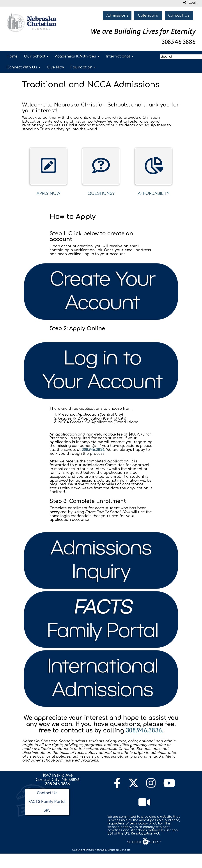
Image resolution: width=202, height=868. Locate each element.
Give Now (55, 67)
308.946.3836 (58, 784)
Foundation (83, 67)
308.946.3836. (93, 450)
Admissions (117, 16)
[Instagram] (151, 786)
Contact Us (179, 16)
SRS (47, 810)
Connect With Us (23, 67)
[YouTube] (169, 786)
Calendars (148, 16)
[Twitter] (133, 786)
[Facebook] (117, 786)
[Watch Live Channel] (144, 805)
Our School (36, 56)
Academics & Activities (77, 56)
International (120, 56)
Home (12, 56)
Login (190, 3)
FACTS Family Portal (47, 802)
